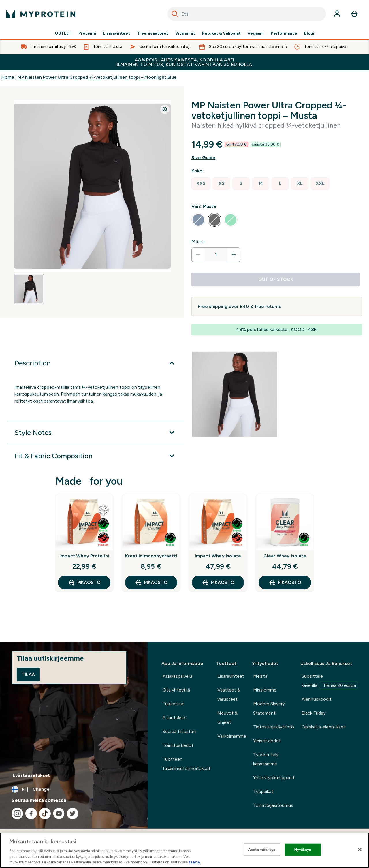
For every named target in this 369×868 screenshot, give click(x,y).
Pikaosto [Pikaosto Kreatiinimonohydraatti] (151, 583)
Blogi (309, 33)
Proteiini (87, 33)
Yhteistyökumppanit (274, 778)
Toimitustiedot (178, 745)
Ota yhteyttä (176, 690)
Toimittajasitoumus (273, 805)
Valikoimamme (232, 736)
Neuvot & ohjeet (227, 718)
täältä (194, 862)
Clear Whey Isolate (285, 556)
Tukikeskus (174, 704)
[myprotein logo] (41, 14)
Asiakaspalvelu (177, 676)
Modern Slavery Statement (269, 708)
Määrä (198, 242)
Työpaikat (263, 791)
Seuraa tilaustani (179, 731)
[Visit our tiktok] (45, 813)
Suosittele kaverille (330, 681)
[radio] (201, 184)
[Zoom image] (165, 109)
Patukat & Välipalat (221, 33)
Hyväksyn (303, 850)
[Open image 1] (29, 289)
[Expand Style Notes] (96, 433)
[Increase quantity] (234, 255)
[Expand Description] (96, 363)
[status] (216, 255)
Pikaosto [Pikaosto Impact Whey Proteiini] (84, 583)
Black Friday (314, 713)
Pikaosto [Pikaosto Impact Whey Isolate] (218, 583)
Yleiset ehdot (267, 741)
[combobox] (247, 14)
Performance (284, 33)
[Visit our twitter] (73, 813)
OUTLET (63, 33)
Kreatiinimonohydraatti (151, 556)
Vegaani (256, 33)
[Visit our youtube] (59, 813)
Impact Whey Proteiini (84, 556)
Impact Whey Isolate (218, 556)
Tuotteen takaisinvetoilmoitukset (187, 764)
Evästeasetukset (31, 775)
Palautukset (175, 718)
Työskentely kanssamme (266, 759)
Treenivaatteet (153, 33)
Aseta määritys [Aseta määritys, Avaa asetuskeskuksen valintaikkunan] (262, 850)
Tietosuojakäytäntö (274, 727)
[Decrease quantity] (198, 255)
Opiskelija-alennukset (323, 727)
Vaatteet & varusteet (229, 695)
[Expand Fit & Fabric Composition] (96, 456)
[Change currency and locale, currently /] (74, 789)
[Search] (175, 14)
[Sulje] (360, 850)
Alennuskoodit (317, 699)
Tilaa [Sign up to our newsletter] (28, 674)
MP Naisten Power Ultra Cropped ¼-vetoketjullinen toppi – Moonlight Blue (97, 77)
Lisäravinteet (116, 33)
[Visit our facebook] (31, 813)
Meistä (260, 676)
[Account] (337, 14)
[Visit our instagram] (17, 813)
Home (8, 77)
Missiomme (265, 690)
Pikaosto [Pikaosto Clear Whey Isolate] (285, 583)
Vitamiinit (185, 33)
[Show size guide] (277, 158)
